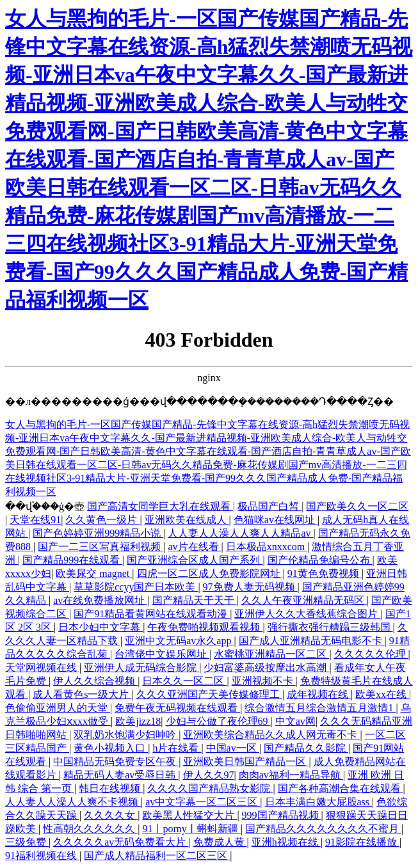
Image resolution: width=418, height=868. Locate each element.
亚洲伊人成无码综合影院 (141, 667)
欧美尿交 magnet (94, 573)
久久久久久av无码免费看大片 (121, 842)
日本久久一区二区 (184, 681)
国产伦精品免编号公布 (320, 560)
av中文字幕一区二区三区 (203, 802)
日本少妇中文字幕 (100, 627)
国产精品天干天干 (195, 600)
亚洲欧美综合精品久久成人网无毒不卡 (271, 735)
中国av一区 (233, 748)
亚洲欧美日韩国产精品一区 (246, 761)
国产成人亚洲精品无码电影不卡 (312, 641)
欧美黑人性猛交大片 (189, 815)
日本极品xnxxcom (267, 547)
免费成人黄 (220, 842)
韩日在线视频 (111, 788)
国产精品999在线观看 (72, 560)
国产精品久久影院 (306, 748)
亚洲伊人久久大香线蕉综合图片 (307, 614)
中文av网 (295, 721)
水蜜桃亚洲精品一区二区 (271, 654)
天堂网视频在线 (42, 667)
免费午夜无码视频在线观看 (177, 708)
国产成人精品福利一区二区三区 (157, 856)
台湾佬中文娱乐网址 (162, 654)
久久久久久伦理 (371, 654)
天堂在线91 (35, 520)
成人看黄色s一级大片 (82, 694)
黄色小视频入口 (111, 748)
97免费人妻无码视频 (250, 587)
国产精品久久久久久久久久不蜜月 (323, 829)
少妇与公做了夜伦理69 (218, 721)
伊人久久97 (209, 775)
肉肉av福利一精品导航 (291, 775)
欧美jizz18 (138, 721)
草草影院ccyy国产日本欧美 (136, 587)
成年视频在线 (319, 694)
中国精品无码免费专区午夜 (116, 761)
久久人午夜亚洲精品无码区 (304, 600)
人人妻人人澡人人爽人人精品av (240, 533)
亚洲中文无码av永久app (179, 641)
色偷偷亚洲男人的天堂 (58, 708)
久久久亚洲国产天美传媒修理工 (209, 694)
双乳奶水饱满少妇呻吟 (126, 735)
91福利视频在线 (42, 856)
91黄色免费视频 (325, 573)
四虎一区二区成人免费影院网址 (210, 573)
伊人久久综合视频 (95, 681)
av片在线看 (194, 547)
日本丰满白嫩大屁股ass (319, 802)
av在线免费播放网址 (100, 600)
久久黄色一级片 (102, 520)
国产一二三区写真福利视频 (100, 547)
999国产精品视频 (282, 815)
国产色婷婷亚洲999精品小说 (98, 533)
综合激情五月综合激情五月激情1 (320, 708)
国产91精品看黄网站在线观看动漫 (152, 614)
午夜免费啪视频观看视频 (205, 627)
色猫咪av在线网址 (276, 520)
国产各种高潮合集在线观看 (341, 788)
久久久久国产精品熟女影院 (210, 788)
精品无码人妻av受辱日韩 (121, 775)
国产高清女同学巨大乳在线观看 (160, 506)
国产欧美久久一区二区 (357, 506)
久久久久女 (111, 815)
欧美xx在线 (382, 694)
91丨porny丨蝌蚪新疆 (191, 829)
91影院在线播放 (362, 842)
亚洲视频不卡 (264, 681)
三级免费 (27, 842)
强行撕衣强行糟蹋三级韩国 (330, 627)
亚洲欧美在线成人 (187, 520)
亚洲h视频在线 (286, 842)
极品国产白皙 (269, 506)
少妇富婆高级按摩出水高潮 (266, 667)
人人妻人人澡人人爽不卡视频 (73, 802)
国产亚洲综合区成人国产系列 (195, 560)
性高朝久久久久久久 (90, 829)
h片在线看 (177, 748)
